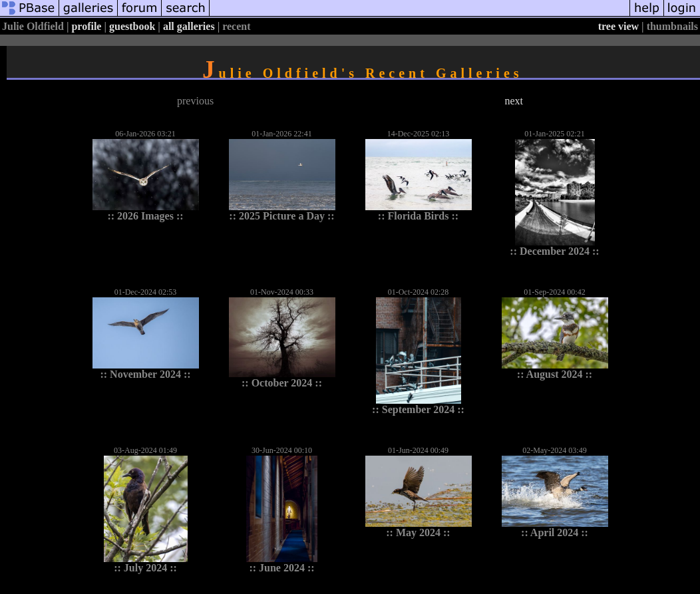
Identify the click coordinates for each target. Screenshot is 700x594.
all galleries (189, 26)
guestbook (132, 26)
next (514, 101)
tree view (618, 26)
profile (86, 26)
